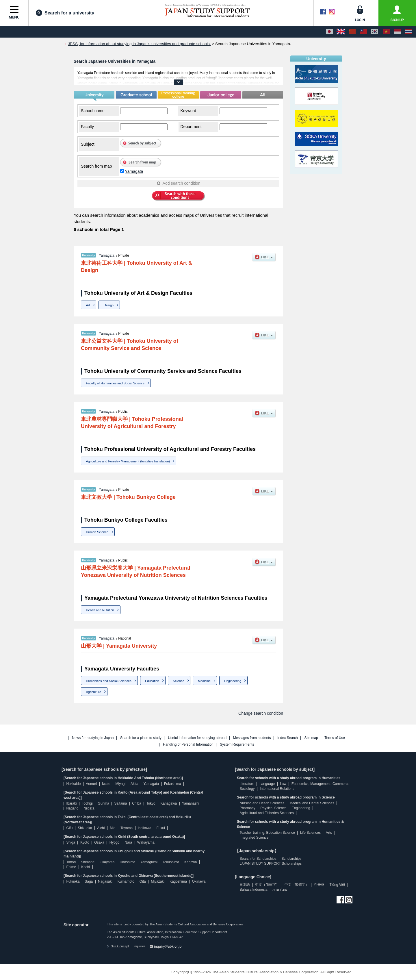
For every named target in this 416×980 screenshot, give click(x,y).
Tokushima (171, 862)
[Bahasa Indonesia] (398, 32)
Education (152, 681)
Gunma (103, 803)
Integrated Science (254, 838)
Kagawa (191, 862)
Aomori (91, 784)
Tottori (71, 862)
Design (109, 305)
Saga (89, 881)
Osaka (99, 842)
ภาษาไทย (280, 890)
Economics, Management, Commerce (321, 784)
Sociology (247, 789)
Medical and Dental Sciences (312, 803)
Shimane (88, 862)
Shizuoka (85, 828)
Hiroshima (127, 862)
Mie (113, 828)
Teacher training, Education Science (267, 833)
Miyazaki (158, 881)
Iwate (106, 784)
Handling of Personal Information (188, 745)
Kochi (86, 867)
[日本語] (329, 32)
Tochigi (87, 803)
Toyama (127, 828)
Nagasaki (105, 881)
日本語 (245, 885)
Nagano (72, 808)
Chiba (136, 803)
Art (88, 305)
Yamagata (134, 171)
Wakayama (146, 842)
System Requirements (237, 745)
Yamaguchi (149, 862)
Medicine (204, 681)
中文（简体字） (267, 885)
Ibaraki (71, 803)
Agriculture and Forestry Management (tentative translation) (128, 461)
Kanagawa (169, 803)
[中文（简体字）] (352, 32)
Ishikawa (145, 828)
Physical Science (273, 808)
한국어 (319, 885)
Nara (128, 842)
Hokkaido (73, 784)
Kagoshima (178, 881)
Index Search (288, 738)
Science (178, 681)
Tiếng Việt (337, 885)
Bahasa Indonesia (253, 890)
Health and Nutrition (100, 610)
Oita (143, 881)
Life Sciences (310, 833)
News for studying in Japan (93, 738)
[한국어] (375, 32)
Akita (134, 784)
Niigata (89, 808)
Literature (247, 784)
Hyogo (115, 842)
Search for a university (65, 13)
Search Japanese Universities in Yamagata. (115, 61)
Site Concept (118, 946)
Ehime (71, 867)
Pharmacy (247, 808)
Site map (311, 738)
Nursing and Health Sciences (262, 803)
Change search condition (261, 713)
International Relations (277, 789)
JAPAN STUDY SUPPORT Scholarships (271, 864)
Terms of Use (335, 738)
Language (267, 784)
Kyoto (85, 842)
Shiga (71, 842)
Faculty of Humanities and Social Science (115, 383)
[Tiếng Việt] (386, 32)
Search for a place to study (141, 738)
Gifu (69, 828)
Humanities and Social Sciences (109, 681)
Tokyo (151, 803)
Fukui (161, 828)
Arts (329, 833)
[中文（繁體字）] (363, 32)
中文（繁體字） (297, 885)
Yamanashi (191, 803)
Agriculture (94, 692)
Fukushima (173, 784)
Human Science (97, 532)
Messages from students (252, 738)
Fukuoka (73, 881)
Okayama (107, 862)
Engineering (233, 681)
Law (283, 784)
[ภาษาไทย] (409, 32)
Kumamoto (126, 881)
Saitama (120, 803)
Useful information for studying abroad (197, 738)
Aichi (101, 828)
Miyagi (120, 784)
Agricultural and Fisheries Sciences (266, 813)
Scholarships (292, 859)
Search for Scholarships (258, 859)
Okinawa (199, 881)
